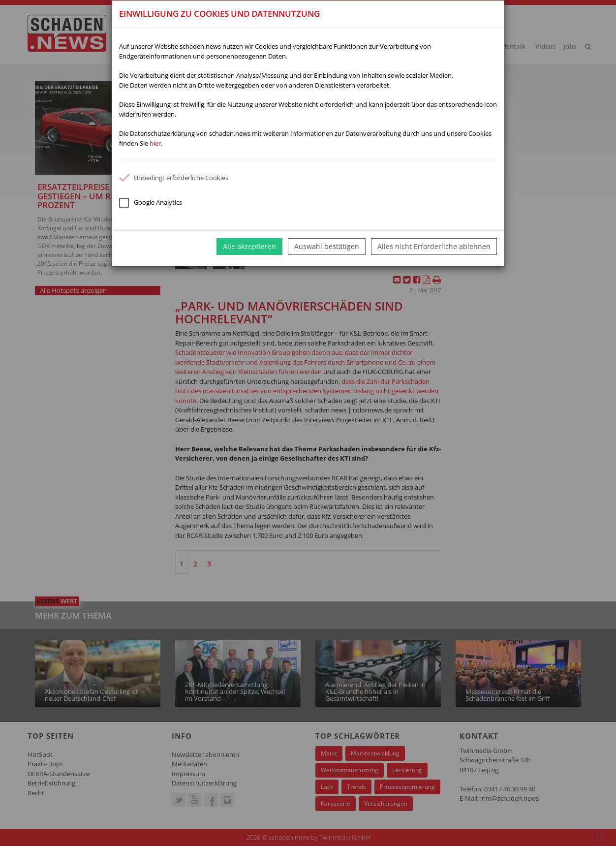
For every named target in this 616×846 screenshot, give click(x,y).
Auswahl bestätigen (327, 246)
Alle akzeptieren (249, 246)
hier (155, 143)
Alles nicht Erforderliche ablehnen (434, 246)
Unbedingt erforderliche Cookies (174, 178)
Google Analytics (151, 203)
